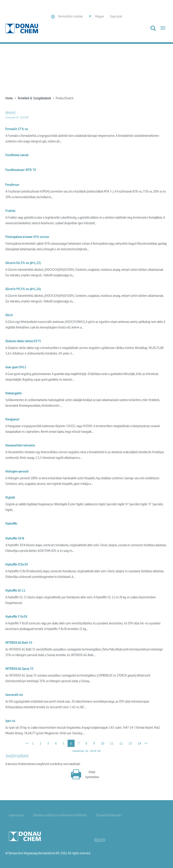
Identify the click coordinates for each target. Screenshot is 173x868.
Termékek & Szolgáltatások (34, 98)
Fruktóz (10, 211)
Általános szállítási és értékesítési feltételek (60, 815)
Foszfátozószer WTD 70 (21, 170)
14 (139, 743)
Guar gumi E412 (16, 367)
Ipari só (10, 721)
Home (9, 98)
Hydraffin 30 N (15, 538)
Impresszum (16, 815)
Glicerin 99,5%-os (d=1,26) (23, 289)
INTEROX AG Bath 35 (19, 642)
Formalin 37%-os (17, 129)
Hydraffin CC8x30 (17, 564)
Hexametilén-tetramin (20, 445)
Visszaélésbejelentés (109, 815)
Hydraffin (11, 523)
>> (146, 743)
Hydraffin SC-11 (15, 590)
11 (112, 743)
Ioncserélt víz (14, 695)
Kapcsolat (116, 16)
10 (102, 743)
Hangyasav (12, 419)
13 (130, 743)
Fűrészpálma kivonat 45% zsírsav (27, 237)
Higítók (10, 497)
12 (121, 743)
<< (27, 743)
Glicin (9, 315)
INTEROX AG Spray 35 (19, 668)
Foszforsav (12, 184)
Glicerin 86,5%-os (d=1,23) (23, 263)
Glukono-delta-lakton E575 (23, 341)
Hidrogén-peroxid (17, 471)
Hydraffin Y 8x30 (16, 616)
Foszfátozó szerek (17, 155)
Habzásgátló (14, 393)
